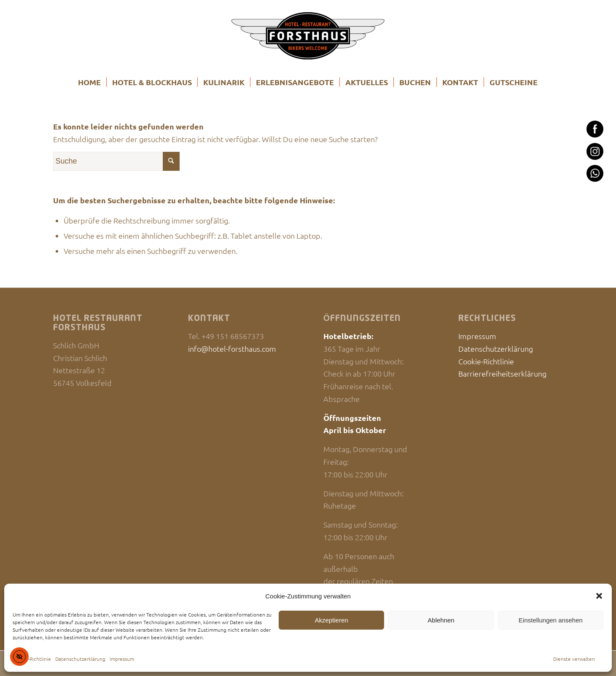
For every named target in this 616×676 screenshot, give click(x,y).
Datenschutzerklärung (80, 659)
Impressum (122, 659)
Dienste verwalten (574, 659)
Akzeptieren (331, 620)
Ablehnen (441, 620)
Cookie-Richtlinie (32, 659)
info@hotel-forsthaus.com (232, 349)
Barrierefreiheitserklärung (502, 373)
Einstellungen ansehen (551, 620)
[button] (599, 596)
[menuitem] (89, 82)
